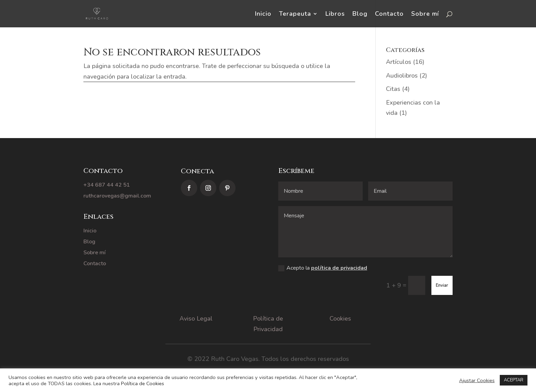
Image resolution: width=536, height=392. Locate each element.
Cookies (340, 319)
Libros (335, 15)
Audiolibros (402, 76)
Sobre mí (425, 15)
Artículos (399, 62)
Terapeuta (295, 15)
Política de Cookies (143, 383)
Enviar (442, 285)
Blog (360, 15)
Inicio (263, 15)
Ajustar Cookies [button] (477, 380)
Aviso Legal (196, 319)
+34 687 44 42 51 (107, 185)
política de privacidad (339, 268)
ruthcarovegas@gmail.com (117, 196)
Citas (393, 89)
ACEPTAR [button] (514, 380)
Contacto (389, 15)
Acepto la (323, 268)
